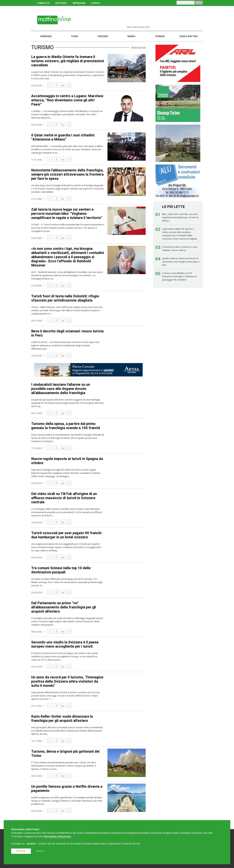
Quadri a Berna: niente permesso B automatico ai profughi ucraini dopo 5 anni (181, 262)
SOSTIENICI (61, 3)
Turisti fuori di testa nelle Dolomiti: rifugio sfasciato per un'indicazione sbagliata (65, 298)
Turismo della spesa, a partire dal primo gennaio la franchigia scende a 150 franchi (66, 426)
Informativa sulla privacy (57, 836)
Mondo (131, 36)
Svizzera (103, 36)
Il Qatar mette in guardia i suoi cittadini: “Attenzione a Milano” (63, 137)
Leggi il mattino (188, 36)
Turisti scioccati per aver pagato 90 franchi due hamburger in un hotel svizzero (66, 535)
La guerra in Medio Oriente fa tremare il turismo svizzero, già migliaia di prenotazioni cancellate (68, 61)
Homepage (46, 36)
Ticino (74, 36)
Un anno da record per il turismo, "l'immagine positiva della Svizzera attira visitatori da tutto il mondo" (67, 681)
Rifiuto (41, 851)
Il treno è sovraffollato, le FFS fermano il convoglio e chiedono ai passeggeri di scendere (179, 276)
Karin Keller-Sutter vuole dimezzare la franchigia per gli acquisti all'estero (62, 719)
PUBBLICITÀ (43, 3)
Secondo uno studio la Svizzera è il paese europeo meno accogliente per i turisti (65, 644)
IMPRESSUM (79, 3)
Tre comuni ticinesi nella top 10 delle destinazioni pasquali (61, 570)
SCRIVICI (96, 3)
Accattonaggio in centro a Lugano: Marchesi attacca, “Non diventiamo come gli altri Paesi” (67, 100)
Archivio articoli (138, 47)
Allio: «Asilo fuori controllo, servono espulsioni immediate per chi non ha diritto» (180, 217)
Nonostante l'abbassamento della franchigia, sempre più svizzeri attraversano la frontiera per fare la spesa (67, 174)
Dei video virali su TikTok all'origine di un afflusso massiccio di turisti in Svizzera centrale (64, 498)
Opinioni (160, 36)
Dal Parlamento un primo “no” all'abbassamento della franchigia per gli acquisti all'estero (64, 607)
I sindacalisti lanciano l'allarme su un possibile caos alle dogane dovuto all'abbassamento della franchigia (61, 389)
